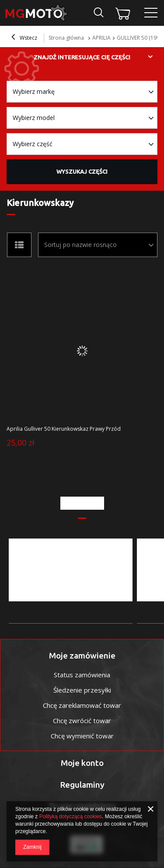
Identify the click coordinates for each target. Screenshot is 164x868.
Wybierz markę (34, 91)
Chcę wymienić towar (82, 736)
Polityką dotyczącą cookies (71, 817)
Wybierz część (33, 144)
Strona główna (66, 38)
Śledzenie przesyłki (82, 690)
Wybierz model (34, 118)
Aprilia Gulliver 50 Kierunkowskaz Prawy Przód (64, 429)
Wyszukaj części (82, 172)
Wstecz (24, 38)
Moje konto (82, 763)
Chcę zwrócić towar (82, 720)
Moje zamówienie (82, 655)
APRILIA (101, 38)
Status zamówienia (82, 675)
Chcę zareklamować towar (82, 705)
